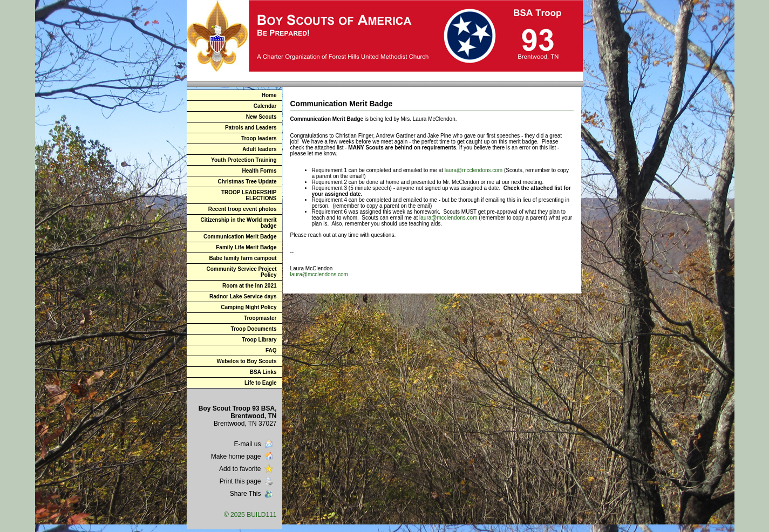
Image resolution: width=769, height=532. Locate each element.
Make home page (243, 456)
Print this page (247, 481)
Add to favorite (247, 469)
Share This (253, 494)
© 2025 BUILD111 (250, 515)
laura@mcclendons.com (474, 170)
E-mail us (254, 444)
